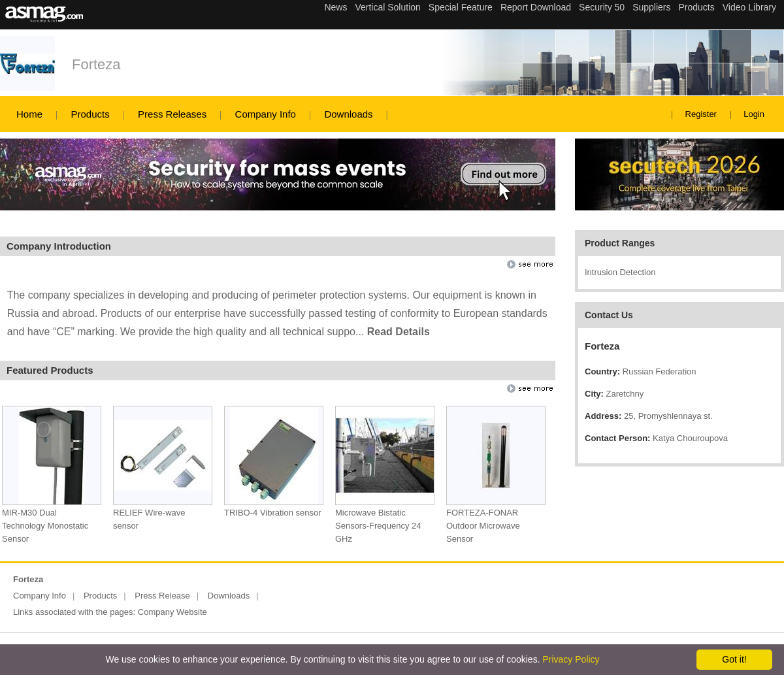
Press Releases (172, 114)
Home (29, 114)
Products (90, 114)
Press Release (162, 596)
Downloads (348, 114)
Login (754, 114)
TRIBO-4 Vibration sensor (273, 513)
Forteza (96, 64)
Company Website (172, 612)
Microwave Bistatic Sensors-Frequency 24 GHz (378, 526)
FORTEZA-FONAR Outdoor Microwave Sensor (483, 526)
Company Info (266, 114)
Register (701, 114)
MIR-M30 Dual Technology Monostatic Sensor (45, 526)
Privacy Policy (571, 659)
